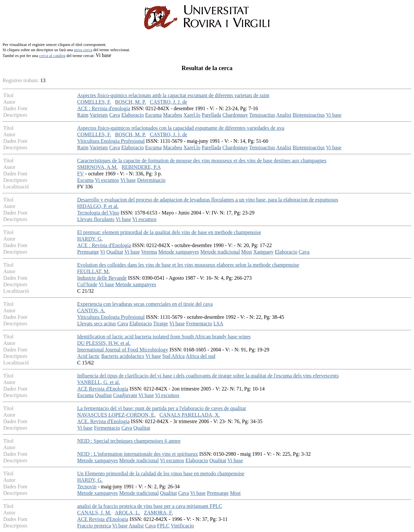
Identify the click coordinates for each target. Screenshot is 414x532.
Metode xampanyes (179, 252)
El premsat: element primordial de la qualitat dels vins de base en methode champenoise (169, 232)
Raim (83, 115)
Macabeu (173, 115)
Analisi (284, 115)
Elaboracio (133, 115)
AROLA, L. (127, 513)
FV (80, 174)
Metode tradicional (220, 252)
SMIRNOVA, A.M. (97, 167)
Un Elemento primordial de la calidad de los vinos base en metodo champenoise (161, 473)
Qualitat (115, 252)
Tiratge (161, 324)
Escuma (153, 115)
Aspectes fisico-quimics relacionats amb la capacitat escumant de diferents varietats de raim (173, 95)
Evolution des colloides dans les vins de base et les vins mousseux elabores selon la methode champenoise (188, 265)
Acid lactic (88, 356)
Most (246, 252)
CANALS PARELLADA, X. (190, 415)
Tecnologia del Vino (98, 213)
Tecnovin (87, 487)
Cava (115, 115)
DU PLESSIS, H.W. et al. (104, 343)
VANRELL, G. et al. (98, 382)
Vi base (334, 115)
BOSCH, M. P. (131, 102)
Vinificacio (182, 526)
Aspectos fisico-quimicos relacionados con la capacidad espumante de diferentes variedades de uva (181, 128)
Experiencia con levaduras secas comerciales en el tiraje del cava (145, 304)
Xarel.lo (192, 115)
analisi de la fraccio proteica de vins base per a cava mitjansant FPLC (149, 506)
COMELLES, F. (94, 102)
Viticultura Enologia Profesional (111, 141)
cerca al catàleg (52, 56)
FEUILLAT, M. (93, 271)
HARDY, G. (90, 239)
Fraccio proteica (94, 526)
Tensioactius (262, 115)
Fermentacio (199, 324)
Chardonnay (235, 115)
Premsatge (88, 252)
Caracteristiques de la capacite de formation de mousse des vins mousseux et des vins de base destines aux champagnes (202, 161)
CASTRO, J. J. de (169, 102)
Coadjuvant (125, 395)
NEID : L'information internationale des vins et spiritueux (137, 454)
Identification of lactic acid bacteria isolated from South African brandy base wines (164, 337)
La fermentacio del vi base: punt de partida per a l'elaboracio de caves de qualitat (161, 408)
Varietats (99, 115)
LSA (218, 324)
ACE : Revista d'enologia (103, 108)
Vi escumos (107, 180)
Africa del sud (200, 356)
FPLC (163, 526)
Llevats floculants (96, 219)
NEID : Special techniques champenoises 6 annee (129, 441)
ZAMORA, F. (158, 513)
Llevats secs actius (96, 324)
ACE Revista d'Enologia (103, 389)
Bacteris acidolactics (123, 356)
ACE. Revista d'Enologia (103, 421)
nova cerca (83, 50)
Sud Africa (173, 356)
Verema (149, 252)
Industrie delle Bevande (102, 278)
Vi (103, 252)
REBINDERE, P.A (141, 167)
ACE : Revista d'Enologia (104, 245)
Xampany (263, 252)
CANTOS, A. (91, 310)
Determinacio (151, 180)
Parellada (211, 115)
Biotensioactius (309, 115)
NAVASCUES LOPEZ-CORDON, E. (116, 415)
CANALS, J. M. (94, 513)
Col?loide (87, 284)
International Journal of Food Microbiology (123, 350)
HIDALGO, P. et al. (98, 206)
